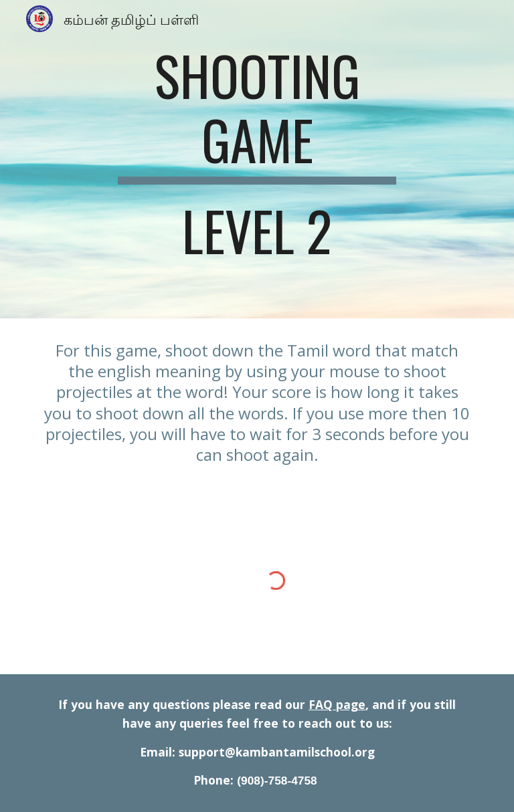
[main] (257, 159)
